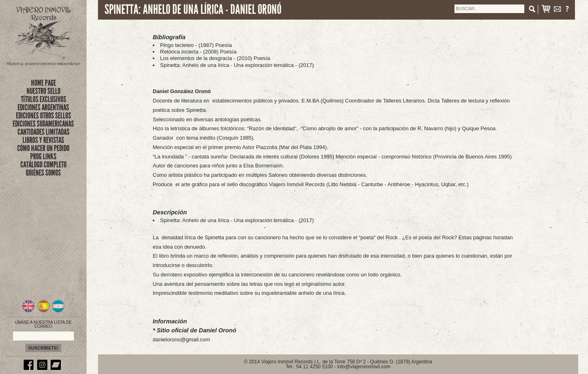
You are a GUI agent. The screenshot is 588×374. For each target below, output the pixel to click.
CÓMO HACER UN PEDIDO (43, 148)
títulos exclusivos (43, 99)
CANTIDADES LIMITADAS (43, 132)
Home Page (43, 83)
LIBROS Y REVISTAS (43, 140)
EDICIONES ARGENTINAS (43, 107)
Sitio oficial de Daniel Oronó (197, 330)
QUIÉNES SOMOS (43, 173)
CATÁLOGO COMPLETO (43, 165)
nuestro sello (43, 91)
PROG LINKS (43, 156)
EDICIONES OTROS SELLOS (43, 116)
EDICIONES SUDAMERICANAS (43, 124)
